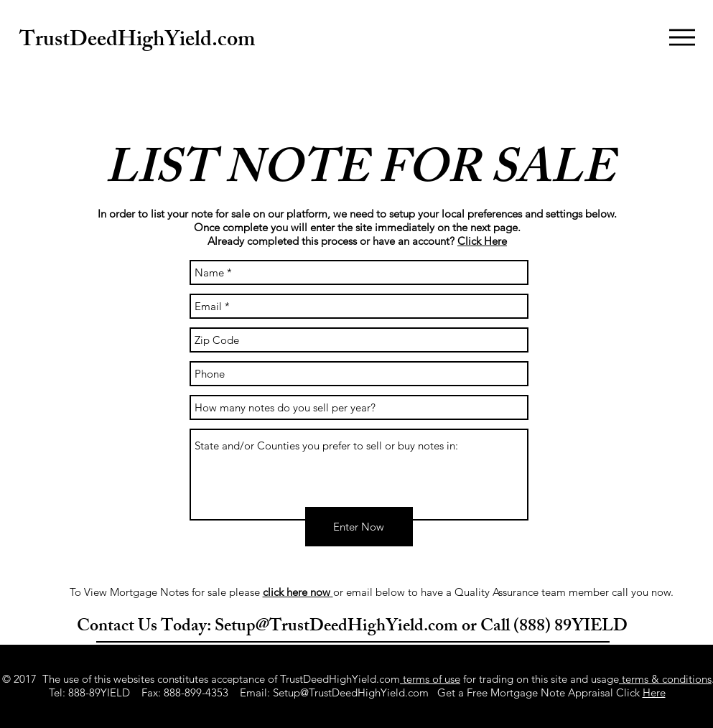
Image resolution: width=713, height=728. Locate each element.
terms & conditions (665, 679)
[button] (682, 37)
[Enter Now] (359, 527)
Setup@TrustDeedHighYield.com (351, 692)
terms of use (430, 679)
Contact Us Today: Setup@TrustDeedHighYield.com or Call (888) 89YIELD (352, 627)
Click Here (482, 241)
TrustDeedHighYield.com (137, 42)
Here (654, 692)
